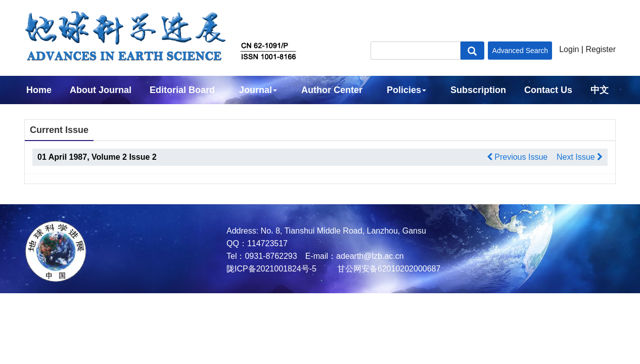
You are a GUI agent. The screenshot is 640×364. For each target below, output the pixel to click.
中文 (600, 90)
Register (601, 49)
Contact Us (548, 90)
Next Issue (580, 157)
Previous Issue (517, 157)
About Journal (101, 90)
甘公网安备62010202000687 (387, 269)
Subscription (478, 90)
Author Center (332, 90)
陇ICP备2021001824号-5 (271, 269)
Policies (406, 90)
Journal (258, 90)
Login (569, 49)
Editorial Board (182, 90)
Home (39, 90)
